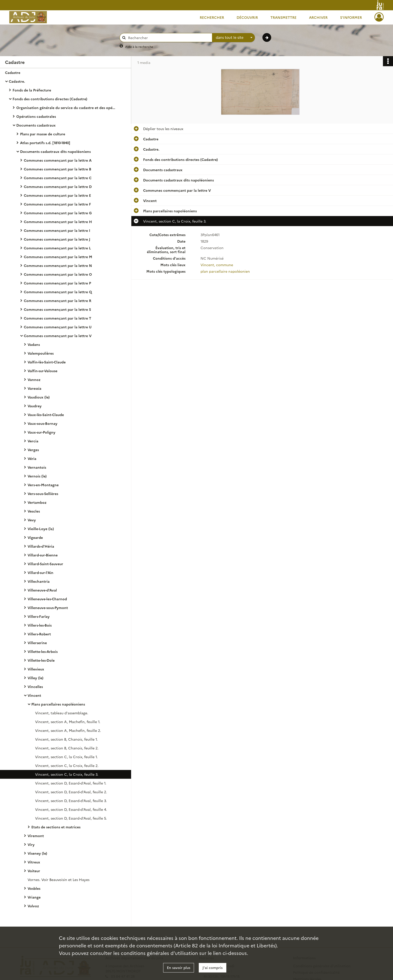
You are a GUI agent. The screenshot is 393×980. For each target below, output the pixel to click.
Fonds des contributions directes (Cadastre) (50, 99)
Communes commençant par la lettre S (57, 309)
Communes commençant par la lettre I (57, 230)
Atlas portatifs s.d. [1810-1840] (45, 143)
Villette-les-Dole (41, 660)
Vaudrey (35, 406)
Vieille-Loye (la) (41, 529)
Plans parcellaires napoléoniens (58, 704)
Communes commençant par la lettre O (58, 274)
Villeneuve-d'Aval (42, 590)
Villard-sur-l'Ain (40, 572)
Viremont (36, 836)
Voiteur (34, 871)
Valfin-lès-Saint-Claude (47, 362)
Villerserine (37, 643)
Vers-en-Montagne (43, 485)
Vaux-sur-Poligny (41, 432)
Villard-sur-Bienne (43, 555)
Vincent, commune (217, 265)
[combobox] (234, 38)
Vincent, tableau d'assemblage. (62, 713)
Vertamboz (37, 502)
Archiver (318, 17)
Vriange (34, 897)
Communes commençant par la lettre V (58, 336)
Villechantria (39, 581)
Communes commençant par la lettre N (58, 265)
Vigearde (35, 537)
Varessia (34, 388)
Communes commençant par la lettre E (57, 195)
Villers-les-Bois (40, 625)
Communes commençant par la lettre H (58, 222)
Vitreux (34, 862)
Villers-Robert (39, 634)
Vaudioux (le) (39, 397)
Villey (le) (35, 678)
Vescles (34, 511)
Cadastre (13, 72)
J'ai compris (213, 967)
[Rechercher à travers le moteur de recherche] (168, 38)
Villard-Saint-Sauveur (45, 564)
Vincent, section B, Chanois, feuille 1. (66, 739)
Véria (32, 458)
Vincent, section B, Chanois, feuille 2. (67, 748)
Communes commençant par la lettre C (58, 178)
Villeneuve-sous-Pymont (48, 608)
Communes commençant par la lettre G (58, 213)
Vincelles (35, 687)
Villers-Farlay (39, 616)
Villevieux (36, 669)
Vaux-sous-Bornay (42, 423)
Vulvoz (33, 906)
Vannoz (34, 379)
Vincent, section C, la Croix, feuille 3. (67, 774)
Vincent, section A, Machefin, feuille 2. (68, 730)
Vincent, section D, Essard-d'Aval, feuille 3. (71, 801)
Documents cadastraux (36, 125)
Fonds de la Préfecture (32, 90)
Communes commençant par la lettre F (57, 204)
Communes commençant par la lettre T (58, 318)
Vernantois (37, 467)
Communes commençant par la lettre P (57, 283)
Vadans (34, 344)
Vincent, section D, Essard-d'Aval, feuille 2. (71, 792)
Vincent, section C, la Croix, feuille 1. (66, 757)
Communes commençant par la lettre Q (58, 292)
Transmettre (283, 17)
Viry (31, 844)
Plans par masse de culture (43, 134)
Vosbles (34, 888)
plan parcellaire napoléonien (225, 271)
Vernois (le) (37, 476)
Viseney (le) (37, 853)
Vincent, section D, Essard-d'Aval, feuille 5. (71, 818)
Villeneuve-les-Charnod (47, 599)
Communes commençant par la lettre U (58, 327)
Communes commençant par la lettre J (57, 239)
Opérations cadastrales (36, 116)
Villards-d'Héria (41, 546)
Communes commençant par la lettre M (58, 257)
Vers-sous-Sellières (43, 494)
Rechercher (212, 17)
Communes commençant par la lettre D (58, 186)
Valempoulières (41, 353)
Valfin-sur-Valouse (42, 371)
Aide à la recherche (139, 46)
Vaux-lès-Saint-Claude (46, 415)
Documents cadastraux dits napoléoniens (55, 151)
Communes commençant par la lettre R (58, 301)
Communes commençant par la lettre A (58, 160)
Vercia (33, 441)
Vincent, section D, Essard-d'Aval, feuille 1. (71, 783)
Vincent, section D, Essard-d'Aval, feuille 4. (71, 809)
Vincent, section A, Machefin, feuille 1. (68, 722)
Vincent (34, 695)
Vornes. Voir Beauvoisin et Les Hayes (59, 879)
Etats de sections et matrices (56, 827)
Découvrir (247, 17)
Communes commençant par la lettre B (58, 169)
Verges (33, 450)
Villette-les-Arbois (43, 651)
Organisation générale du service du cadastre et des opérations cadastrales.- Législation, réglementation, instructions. (66, 108)
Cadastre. (17, 81)
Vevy (32, 520)
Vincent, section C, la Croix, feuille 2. (67, 765)
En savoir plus (179, 967)
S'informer (351, 17)
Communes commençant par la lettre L (57, 248)
